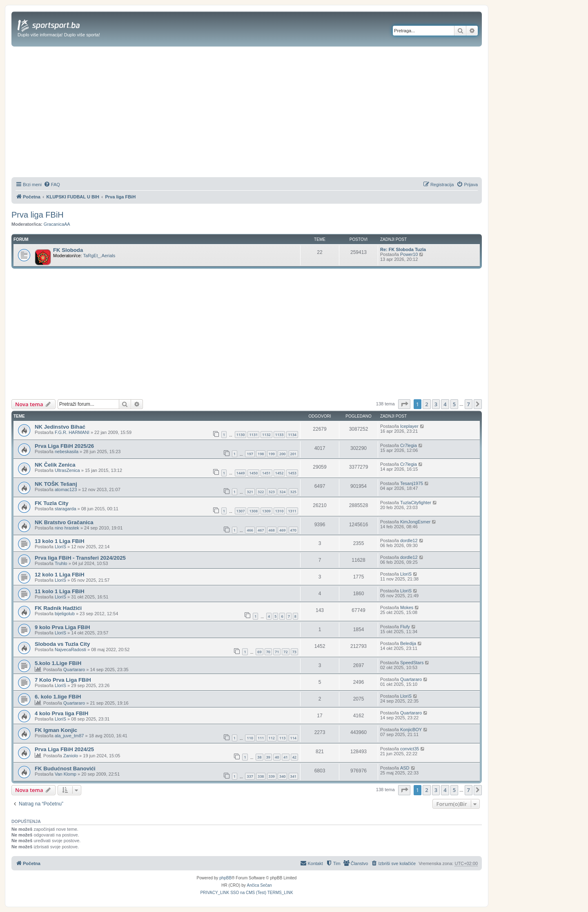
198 (261, 454)
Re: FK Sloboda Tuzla (403, 249)
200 (282, 454)
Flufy (405, 627)
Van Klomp (66, 774)
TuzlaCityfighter (416, 503)
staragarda (66, 509)
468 (272, 530)
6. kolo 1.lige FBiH (58, 697)
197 (250, 454)
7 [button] (469, 404)
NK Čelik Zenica (55, 465)
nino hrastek (67, 528)
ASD (405, 768)
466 (250, 530)
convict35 (410, 749)
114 (293, 738)
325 (293, 492)
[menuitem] (52, 185)
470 (293, 530)
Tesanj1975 (412, 483)
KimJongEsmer (415, 522)
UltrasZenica (67, 470)
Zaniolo (71, 756)
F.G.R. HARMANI (72, 432)
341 (293, 776)
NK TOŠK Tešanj (56, 484)
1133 (280, 435)
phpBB (225, 878)
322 (261, 492)
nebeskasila (67, 452)
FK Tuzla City (52, 503)
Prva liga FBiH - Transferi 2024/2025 (80, 558)
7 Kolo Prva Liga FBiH (63, 680)
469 (282, 530)
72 (285, 652)
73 (294, 652)
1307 (241, 511)
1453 (292, 473)
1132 (266, 435)
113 (282, 738)
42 (294, 757)
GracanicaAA (57, 224)
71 (277, 652)
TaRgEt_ (91, 256)
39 (268, 757)
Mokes (407, 607)
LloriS (60, 547)
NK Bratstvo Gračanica (64, 522)
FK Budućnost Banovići (65, 769)
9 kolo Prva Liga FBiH (62, 627)
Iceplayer (409, 426)
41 (285, 757)
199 (272, 454)
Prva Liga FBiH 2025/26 (64, 446)
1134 (292, 435)
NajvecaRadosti (70, 650)
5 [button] (454, 404)
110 (250, 738)
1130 (241, 435)
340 (282, 776)
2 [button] (427, 404)
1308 (253, 511)
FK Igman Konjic (56, 730)
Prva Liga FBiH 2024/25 (64, 749)
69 (259, 652)
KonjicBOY (411, 730)
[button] (404, 404)
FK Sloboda (68, 250)
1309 (266, 511)
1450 (253, 473)
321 (250, 492)
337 (250, 776)
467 (261, 530)
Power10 (409, 254)
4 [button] (445, 404)
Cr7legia (409, 445)
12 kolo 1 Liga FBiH (60, 575)
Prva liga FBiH (38, 215)
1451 (266, 473)
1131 (253, 435)
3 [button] (436, 404)
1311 (292, 511)
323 (272, 492)
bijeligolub (65, 614)
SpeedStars (412, 663)
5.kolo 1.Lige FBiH (58, 663)
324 (282, 492)
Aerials (109, 256)
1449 (241, 473)
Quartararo (74, 670)
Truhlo (61, 563)
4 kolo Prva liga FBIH (61, 713)
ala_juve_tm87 (69, 736)
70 (268, 652)
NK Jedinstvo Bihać (60, 427)
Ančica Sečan (259, 885)
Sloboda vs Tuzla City (62, 644)
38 (259, 757)
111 (261, 738)
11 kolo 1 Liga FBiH (60, 591)
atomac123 (66, 489)
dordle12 (409, 541)
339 (272, 776)
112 (272, 738)
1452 (280, 473)
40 (277, 757)
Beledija (408, 643)
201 (293, 454)
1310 (280, 511)
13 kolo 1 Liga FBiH (60, 541)
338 (261, 776)
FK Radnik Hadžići (58, 608)
